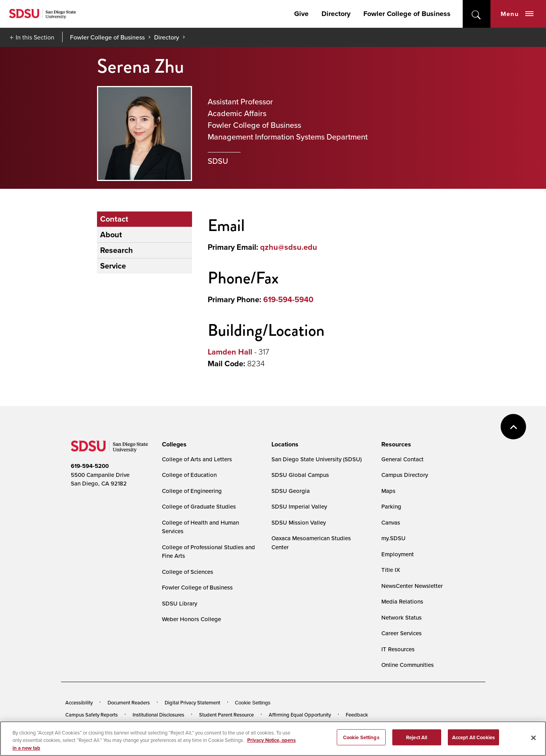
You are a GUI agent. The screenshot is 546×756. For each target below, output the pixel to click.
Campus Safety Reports (92, 715)
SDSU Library (180, 603)
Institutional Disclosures (158, 715)
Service (113, 266)
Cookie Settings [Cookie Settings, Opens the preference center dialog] (361, 739)
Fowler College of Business (407, 14)
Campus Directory (405, 475)
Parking (391, 506)
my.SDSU (393, 538)
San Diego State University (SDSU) (317, 459)
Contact (114, 219)
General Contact (402, 459)
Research (117, 250)
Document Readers (129, 702)
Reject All (417, 739)
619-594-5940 (288, 299)
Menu (517, 14)
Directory (336, 14)
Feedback (357, 715)
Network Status (401, 617)
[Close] (533, 740)
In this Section (35, 37)
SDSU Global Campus (300, 475)
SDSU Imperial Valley (299, 506)
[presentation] (173, 444)
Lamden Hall (230, 352)
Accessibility (79, 702)
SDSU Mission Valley (299, 522)
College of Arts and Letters (197, 459)
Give (301, 14)
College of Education (189, 475)
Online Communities (408, 665)
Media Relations (402, 601)
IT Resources (398, 649)
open (477, 14)
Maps (388, 491)
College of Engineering (192, 491)
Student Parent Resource (226, 715)
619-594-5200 (90, 466)
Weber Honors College (191, 619)
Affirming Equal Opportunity (300, 715)
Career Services (401, 633)
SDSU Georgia (291, 491)
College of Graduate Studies (199, 506)
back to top (513, 427)
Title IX (391, 570)
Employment (398, 554)
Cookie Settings (253, 703)
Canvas (391, 522)
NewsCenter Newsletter (412, 586)
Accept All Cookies (473, 739)
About (111, 235)
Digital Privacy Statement (192, 702)
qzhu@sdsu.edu (289, 247)
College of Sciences (188, 572)
